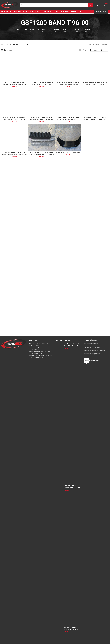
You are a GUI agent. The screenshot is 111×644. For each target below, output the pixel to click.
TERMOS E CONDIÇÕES (91, 344)
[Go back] (19, 23)
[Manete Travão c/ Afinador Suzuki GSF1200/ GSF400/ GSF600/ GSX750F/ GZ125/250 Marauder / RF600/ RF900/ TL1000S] (68, 102)
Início (3, 45)
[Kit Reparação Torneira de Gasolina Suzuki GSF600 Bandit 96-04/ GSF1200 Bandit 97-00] (41, 102)
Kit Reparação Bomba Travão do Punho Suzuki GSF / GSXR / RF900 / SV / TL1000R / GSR (95, 84)
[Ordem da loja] (99, 50)
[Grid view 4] (86, 50)
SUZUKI (9, 45)
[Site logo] (10, 5)
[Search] (56, 5)
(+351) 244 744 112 (101, 12)
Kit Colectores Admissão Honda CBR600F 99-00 (72, 345)
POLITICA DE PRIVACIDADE (92, 347)
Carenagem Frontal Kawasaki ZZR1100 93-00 (72, 487)
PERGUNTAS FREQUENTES (92, 354)
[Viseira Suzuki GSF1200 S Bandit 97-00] (68, 137)
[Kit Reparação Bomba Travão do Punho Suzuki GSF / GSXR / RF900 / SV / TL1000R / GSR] (95, 67)
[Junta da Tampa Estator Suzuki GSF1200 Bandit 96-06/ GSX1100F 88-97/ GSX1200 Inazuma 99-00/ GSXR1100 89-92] (15, 67)
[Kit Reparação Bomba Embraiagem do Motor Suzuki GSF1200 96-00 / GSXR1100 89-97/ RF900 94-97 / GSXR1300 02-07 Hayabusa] (41, 67)
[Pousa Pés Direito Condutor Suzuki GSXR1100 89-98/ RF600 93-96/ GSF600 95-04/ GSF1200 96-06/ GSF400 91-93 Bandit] (15, 137)
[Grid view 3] (83, 50)
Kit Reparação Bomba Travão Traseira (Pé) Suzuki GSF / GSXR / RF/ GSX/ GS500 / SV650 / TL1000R (15, 119)
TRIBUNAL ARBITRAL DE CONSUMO (94, 351)
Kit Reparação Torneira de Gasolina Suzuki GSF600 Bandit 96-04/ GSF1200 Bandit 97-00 (41, 119)
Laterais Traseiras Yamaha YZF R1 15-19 (71, 628)
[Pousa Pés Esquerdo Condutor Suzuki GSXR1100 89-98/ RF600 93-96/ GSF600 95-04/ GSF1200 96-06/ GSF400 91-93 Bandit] (41, 137)
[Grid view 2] (80, 50)
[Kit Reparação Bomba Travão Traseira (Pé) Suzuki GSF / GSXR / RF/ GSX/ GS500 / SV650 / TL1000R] (15, 102)
